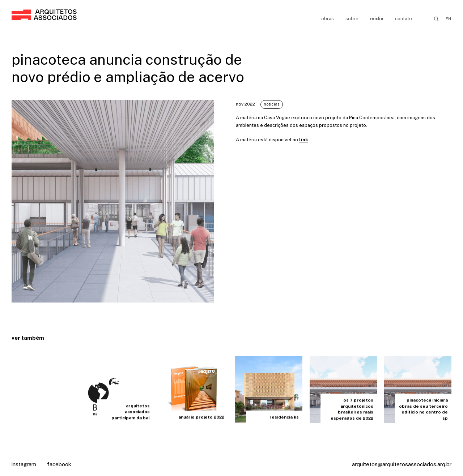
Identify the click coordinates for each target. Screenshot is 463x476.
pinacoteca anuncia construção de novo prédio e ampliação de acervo (128, 68)
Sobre (352, 19)
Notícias (272, 104)
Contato (403, 19)
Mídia (377, 19)
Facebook (59, 464)
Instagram (24, 464)
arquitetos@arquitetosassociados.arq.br (402, 464)
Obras (328, 19)
